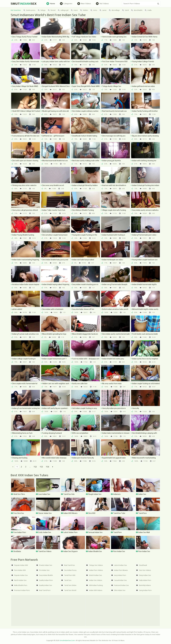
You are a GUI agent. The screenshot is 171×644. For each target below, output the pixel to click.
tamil (125, 10)
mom (74, 10)
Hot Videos (102, 4)
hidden (84, 10)
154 (47, 467)
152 (35, 467)
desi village (114, 10)
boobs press (29, 10)
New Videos (84, 4)
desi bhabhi (136, 10)
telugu (41, 10)
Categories (66, 4)
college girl (63, 10)
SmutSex (24, 4)
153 (41, 467)
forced (51, 10)
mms (93, 10)
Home (51, 4)
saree (103, 10)
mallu (148, 10)
